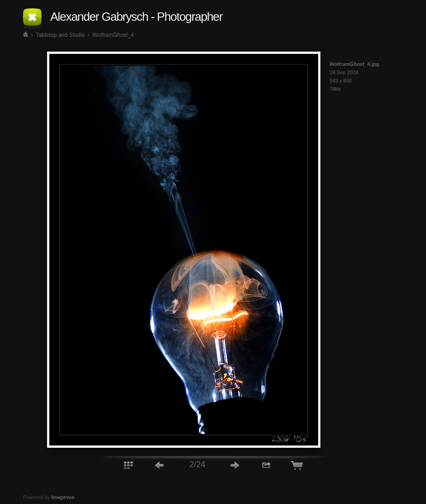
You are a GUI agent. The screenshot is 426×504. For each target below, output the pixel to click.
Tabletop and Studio (60, 35)
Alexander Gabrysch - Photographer (136, 17)
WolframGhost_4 (113, 35)
